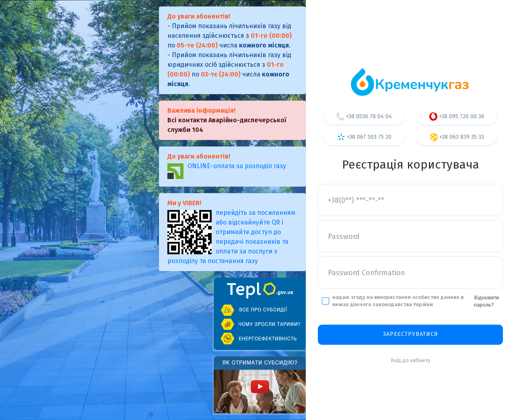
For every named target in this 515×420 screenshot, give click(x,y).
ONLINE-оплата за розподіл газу (227, 171)
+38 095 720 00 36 (457, 116)
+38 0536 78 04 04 (364, 116)
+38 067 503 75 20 (364, 137)
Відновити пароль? (486, 301)
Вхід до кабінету (410, 360)
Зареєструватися (411, 334)
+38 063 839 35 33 (457, 137)
